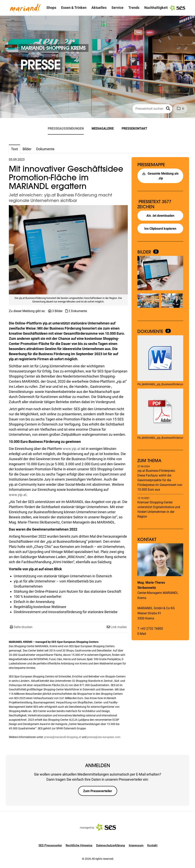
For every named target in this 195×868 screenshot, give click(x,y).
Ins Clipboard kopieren (160, 229)
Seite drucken (23, 627)
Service (117, 8)
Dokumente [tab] (45, 149)
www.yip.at (72, 449)
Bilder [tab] (27, 149)
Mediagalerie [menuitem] (103, 129)
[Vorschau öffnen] (68, 250)
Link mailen (119, 627)
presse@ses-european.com (104, 737)
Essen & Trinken (74, 8)
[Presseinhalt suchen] (152, 109)
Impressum (136, 845)
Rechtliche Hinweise (79, 845)
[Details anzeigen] (160, 359)
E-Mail (142, 634)
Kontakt (152, 845)
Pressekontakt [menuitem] (134, 129)
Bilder (145, 252)
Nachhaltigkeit (156, 8)
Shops (51, 8)
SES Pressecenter (50, 845)
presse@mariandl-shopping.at (63, 737)
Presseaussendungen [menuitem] (66, 129)
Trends (134, 8)
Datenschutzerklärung (111, 845)
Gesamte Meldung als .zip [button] (160, 176)
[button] (168, 109)
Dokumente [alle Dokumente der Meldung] (151, 331)
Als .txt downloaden (160, 216)
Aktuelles (99, 8)
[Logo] (25, 8)
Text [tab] (14, 149)
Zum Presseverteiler (98, 791)
